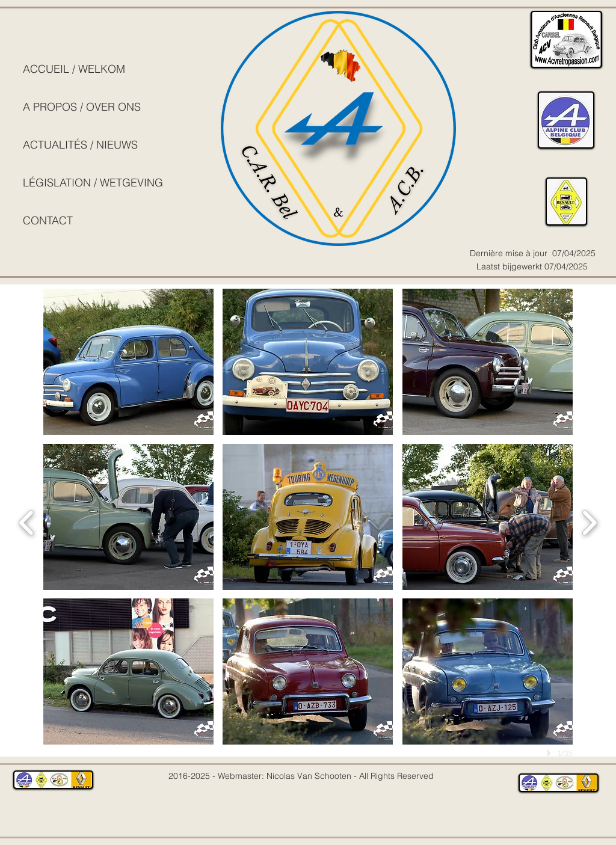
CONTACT (48, 220)
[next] (589, 521)
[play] (551, 753)
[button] (128, 362)
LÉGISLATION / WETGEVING (93, 183)
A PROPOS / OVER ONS (82, 107)
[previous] (27, 521)
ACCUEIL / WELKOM (74, 69)
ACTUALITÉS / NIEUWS (80, 145)
